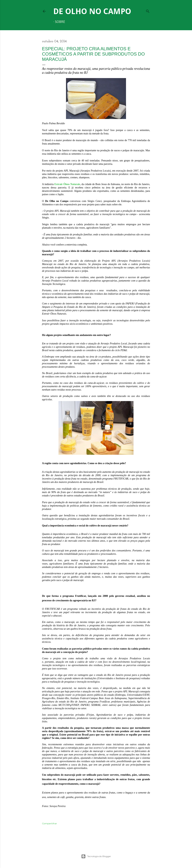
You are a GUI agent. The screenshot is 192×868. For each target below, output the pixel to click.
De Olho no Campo (92, 11)
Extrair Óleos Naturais (67, 184)
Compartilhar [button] (49, 823)
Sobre (60, 22)
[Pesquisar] (148, 10)
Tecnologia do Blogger (96, 856)
